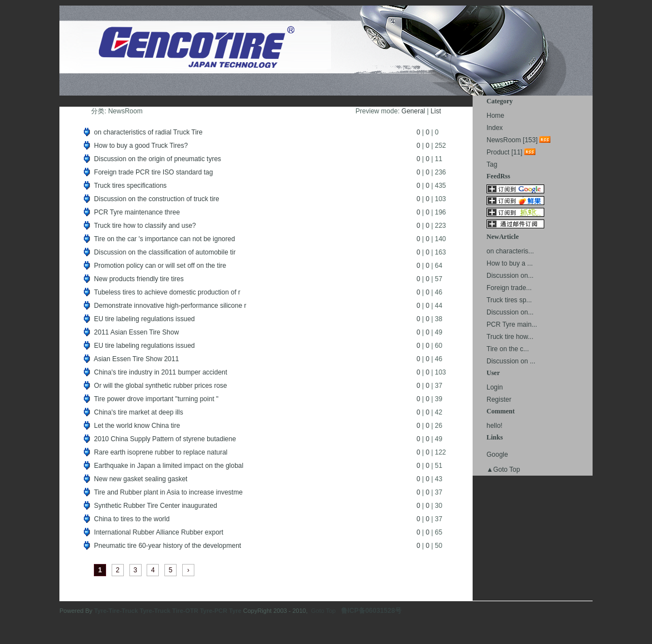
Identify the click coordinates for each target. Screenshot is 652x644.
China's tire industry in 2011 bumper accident (161, 372)
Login (495, 387)
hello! (495, 426)
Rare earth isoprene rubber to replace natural (161, 452)
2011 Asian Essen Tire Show (136, 332)
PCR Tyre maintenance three (137, 212)
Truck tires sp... (509, 300)
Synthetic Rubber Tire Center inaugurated (155, 506)
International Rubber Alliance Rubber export (159, 532)
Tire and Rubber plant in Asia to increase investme (168, 492)
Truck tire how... (510, 337)
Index (495, 128)
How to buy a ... (510, 263)
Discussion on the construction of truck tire (156, 199)
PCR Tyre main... (512, 325)
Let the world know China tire (137, 426)
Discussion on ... (511, 361)
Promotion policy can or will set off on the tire (160, 266)
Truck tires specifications (130, 186)
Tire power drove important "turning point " (156, 399)
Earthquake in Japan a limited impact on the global (169, 466)
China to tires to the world (132, 519)
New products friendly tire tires (139, 279)
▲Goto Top (503, 470)
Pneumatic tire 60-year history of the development (167, 546)
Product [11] (505, 152)
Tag (492, 164)
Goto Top (323, 611)
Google (497, 455)
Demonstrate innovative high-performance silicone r (170, 306)
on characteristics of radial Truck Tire (148, 132)
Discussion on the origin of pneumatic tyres (157, 159)
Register (499, 400)
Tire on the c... (508, 349)
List (436, 111)
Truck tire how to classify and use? (145, 226)
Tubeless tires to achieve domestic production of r (167, 292)
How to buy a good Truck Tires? (141, 146)
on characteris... (510, 251)
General (413, 111)
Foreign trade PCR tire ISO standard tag (153, 172)
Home (495, 116)
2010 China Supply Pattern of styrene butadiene (165, 439)
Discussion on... (510, 276)
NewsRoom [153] (512, 140)
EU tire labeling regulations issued (144, 319)
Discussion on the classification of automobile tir (165, 252)
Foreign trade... (509, 288)
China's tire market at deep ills (138, 412)
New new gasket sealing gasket (141, 479)
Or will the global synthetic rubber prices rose (160, 386)
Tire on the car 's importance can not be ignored (164, 239)
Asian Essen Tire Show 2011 (136, 359)
